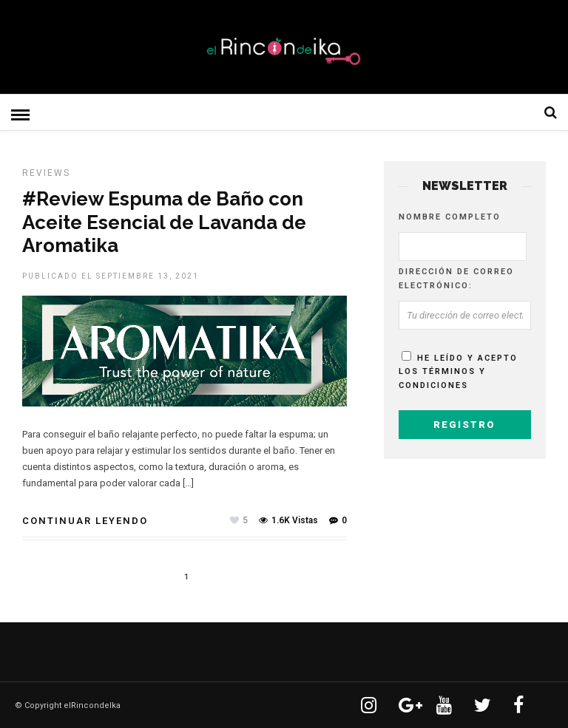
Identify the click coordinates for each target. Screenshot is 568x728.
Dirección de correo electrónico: (456, 278)
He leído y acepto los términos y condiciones (458, 371)
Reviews (46, 172)
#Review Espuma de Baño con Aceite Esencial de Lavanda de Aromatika (164, 221)
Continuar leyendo (85, 520)
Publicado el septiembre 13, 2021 (111, 275)
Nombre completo (450, 216)
